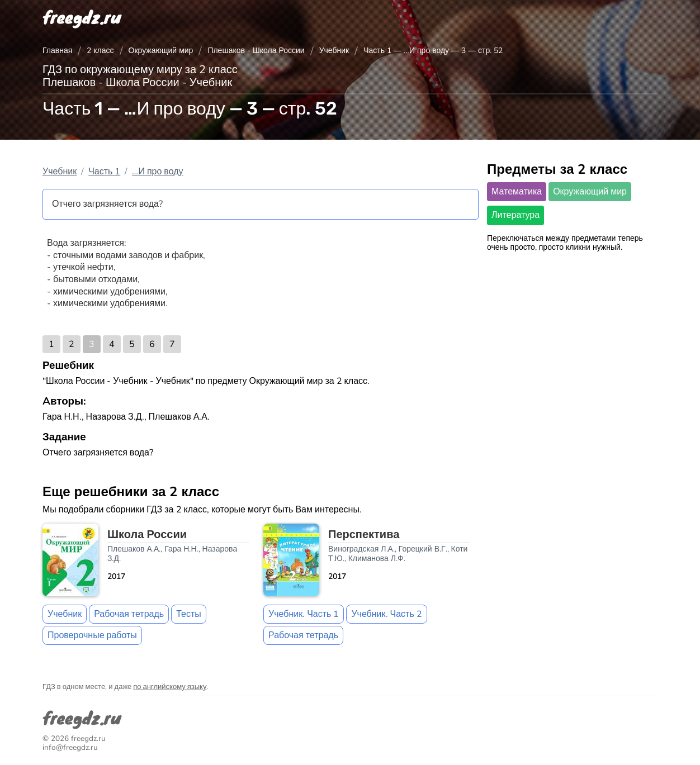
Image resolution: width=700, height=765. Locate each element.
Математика (517, 192)
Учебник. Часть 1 (304, 614)
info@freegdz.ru (70, 747)
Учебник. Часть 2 (386, 614)
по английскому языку (170, 687)
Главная (57, 51)
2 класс (100, 51)
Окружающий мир (161, 51)
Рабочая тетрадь (129, 614)
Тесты (189, 614)
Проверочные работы (92, 635)
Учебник (334, 51)
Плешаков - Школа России (256, 51)
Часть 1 (104, 172)
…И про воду (157, 172)
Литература (515, 215)
